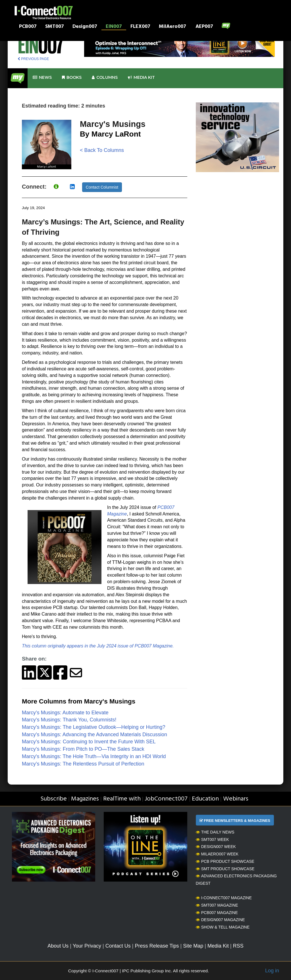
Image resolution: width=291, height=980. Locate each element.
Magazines (85, 799)
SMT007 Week (212, 839)
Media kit (141, 78)
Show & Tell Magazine (223, 927)
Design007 (85, 27)
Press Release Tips (157, 946)
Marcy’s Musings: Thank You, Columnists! (69, 720)
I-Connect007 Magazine (224, 898)
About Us (58, 946)
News (42, 78)
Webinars (236, 799)
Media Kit (218, 946)
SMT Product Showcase (225, 869)
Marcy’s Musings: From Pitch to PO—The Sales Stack (83, 749)
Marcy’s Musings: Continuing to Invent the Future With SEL (89, 742)
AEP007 (204, 27)
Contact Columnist (102, 187)
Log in (272, 971)
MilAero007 (172, 27)
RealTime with (122, 799)
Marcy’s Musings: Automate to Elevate (65, 713)
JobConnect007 (166, 799)
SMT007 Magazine (217, 905)
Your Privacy (87, 946)
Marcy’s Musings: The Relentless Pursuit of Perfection (83, 764)
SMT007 (55, 27)
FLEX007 (140, 27)
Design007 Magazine (220, 920)
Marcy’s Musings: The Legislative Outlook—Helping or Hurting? (94, 727)
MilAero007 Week (217, 854)
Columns (105, 78)
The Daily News (215, 832)
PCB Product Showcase (225, 861)
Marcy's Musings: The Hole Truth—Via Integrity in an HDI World (94, 756)
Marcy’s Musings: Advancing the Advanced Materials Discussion (94, 735)
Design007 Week (216, 847)
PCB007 (28, 27)
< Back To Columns (102, 150)
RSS (238, 946)
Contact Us (118, 946)
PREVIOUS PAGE (33, 59)
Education (205, 799)
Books (72, 78)
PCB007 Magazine (217, 913)
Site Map (193, 946)
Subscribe (54, 799)
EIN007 (114, 27)
